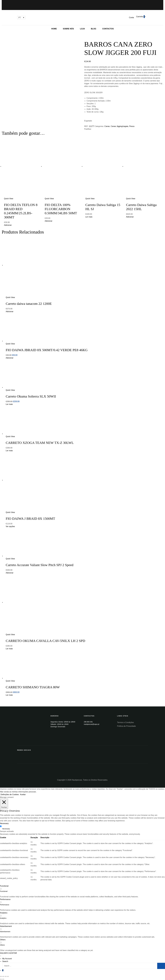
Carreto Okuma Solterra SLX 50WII (31, 396)
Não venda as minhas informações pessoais (18, 792)
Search (5, 961)
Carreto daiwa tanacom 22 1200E (29, 304)
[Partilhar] (3, 976)
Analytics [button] (4, 913)
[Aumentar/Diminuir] (8, 976)
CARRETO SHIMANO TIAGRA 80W (33, 687)
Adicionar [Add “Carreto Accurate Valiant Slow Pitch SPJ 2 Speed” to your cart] (10, 573)
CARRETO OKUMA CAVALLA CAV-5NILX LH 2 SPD (45, 641)
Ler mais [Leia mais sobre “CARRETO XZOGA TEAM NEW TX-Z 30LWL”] (9, 451)
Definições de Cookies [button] (10, 794)
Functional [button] (4, 886)
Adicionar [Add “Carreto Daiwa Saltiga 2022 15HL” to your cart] (130, 217)
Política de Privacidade (126, 726)
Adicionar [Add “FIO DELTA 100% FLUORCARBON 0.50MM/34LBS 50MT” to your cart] (49, 221)
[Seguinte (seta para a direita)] (3, 979)
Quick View (9, 199)
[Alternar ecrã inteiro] (6, 976)
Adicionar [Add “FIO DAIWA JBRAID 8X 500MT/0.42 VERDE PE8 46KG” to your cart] (10, 358)
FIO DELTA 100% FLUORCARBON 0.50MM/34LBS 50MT (61, 209)
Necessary (6, 829)
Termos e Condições (125, 722)
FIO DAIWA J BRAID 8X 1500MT (30, 519)
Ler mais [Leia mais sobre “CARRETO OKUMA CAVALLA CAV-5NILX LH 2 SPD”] (9, 649)
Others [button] (3, 940)
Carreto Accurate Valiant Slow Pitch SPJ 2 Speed (40, 565)
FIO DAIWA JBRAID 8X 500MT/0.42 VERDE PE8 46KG (47, 350)
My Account (7, 959)
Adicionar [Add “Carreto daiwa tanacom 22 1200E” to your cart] (10, 311)
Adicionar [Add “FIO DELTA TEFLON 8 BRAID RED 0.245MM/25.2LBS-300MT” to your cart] (8, 225)
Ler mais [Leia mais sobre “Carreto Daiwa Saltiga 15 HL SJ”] (89, 217)
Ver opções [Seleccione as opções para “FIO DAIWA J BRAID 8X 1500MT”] (10, 526)
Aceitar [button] (23, 794)
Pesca (132, 126)
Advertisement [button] (6, 926)
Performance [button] (5, 899)
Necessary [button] (4, 823)
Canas (107, 126)
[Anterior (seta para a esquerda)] (1, 979)
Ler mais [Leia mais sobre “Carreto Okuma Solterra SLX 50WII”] (9, 404)
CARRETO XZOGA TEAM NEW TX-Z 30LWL (40, 443)
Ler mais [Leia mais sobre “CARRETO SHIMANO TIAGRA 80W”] (9, 695)
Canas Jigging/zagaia (119, 126)
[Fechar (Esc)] (1, 976)
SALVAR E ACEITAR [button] (8, 953)
